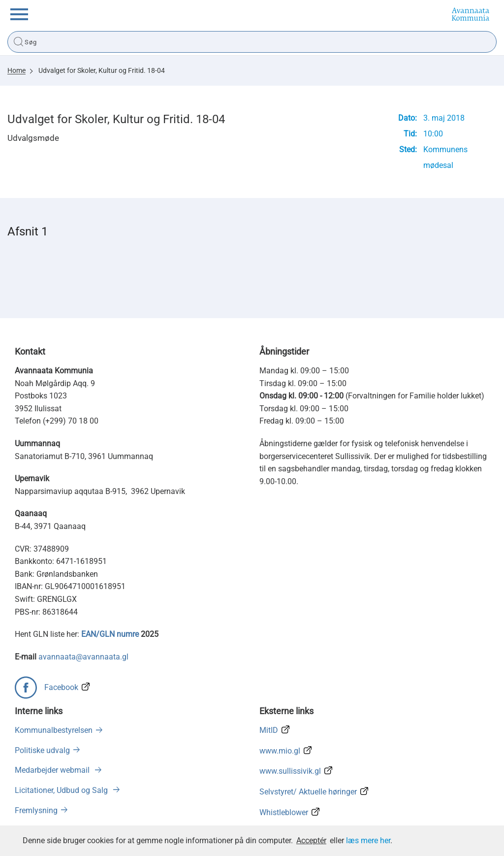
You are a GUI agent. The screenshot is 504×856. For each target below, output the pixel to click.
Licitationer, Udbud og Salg (62, 790)
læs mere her (368, 840)
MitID (269, 730)
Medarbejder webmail (53, 770)
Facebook (61, 687)
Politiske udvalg (42, 750)
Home (16, 70)
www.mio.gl (280, 751)
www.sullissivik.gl (290, 771)
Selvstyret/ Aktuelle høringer (308, 792)
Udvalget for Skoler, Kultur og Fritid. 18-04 (102, 70)
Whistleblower (284, 812)
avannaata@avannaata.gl (83, 657)
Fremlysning (36, 810)
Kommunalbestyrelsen (54, 730)
